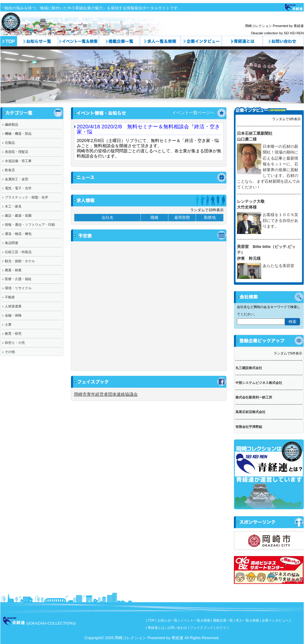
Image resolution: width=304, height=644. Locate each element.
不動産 (10, 297)
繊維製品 (12, 124)
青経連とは (242, 41)
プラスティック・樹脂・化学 (27, 197)
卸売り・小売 (15, 343)
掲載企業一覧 (223, 620)
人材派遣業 (13, 306)
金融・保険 (13, 315)
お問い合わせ (283, 41)
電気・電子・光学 (18, 188)
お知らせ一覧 (37, 41)
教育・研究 (13, 334)
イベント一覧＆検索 (78, 41)
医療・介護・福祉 (18, 279)
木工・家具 (13, 206)
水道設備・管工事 (18, 161)
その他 (10, 352)
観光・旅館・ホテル (20, 261)
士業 (8, 324)
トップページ (9, 41)
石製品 (10, 143)
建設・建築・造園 (18, 215)
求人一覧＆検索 (160, 41)
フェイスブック (202, 628)
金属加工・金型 (17, 179)
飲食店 (10, 170)
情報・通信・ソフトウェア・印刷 (30, 225)
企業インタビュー (201, 41)
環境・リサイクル (18, 288)
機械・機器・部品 (18, 134)
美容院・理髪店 (17, 152)
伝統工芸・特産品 (18, 252)
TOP (151, 620)
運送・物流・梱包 (18, 234)
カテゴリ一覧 (119, 41)
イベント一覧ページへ (193, 113)
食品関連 (12, 243)
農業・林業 (13, 270)
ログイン (223, 628)
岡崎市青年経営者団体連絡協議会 (106, 394)
